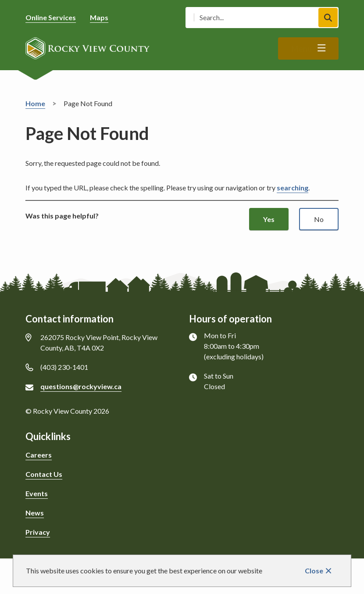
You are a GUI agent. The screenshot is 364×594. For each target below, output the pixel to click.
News (35, 513)
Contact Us (44, 474)
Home (35, 103)
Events (37, 493)
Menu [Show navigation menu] (302, 49)
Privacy (38, 532)
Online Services (51, 17)
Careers (39, 455)
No (319, 219)
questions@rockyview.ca (81, 386)
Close (314, 571)
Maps (99, 17)
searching (293, 188)
